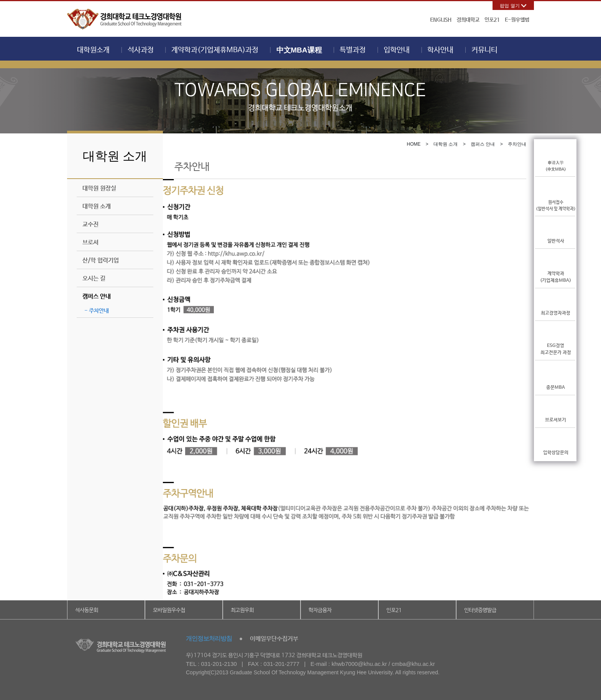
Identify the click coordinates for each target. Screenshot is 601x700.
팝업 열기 (510, 6)
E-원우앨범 (517, 20)
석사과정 (141, 50)
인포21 (492, 20)
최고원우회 (242, 610)
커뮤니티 (484, 50)
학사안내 (440, 50)
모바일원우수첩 (169, 610)
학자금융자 (320, 610)
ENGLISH (441, 20)
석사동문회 (87, 610)
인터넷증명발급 (480, 610)
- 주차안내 (97, 311)
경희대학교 (468, 20)
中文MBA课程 (299, 50)
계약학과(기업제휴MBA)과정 (215, 50)
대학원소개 (93, 50)
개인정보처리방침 (209, 638)
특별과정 (353, 50)
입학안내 (397, 50)
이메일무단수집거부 (274, 639)
